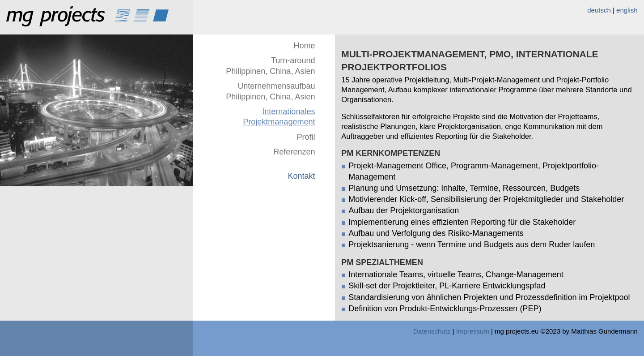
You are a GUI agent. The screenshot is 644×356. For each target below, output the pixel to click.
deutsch (599, 10)
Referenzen (294, 152)
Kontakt (301, 176)
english (627, 10)
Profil (306, 137)
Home (304, 46)
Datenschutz (432, 331)
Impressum (473, 331)
